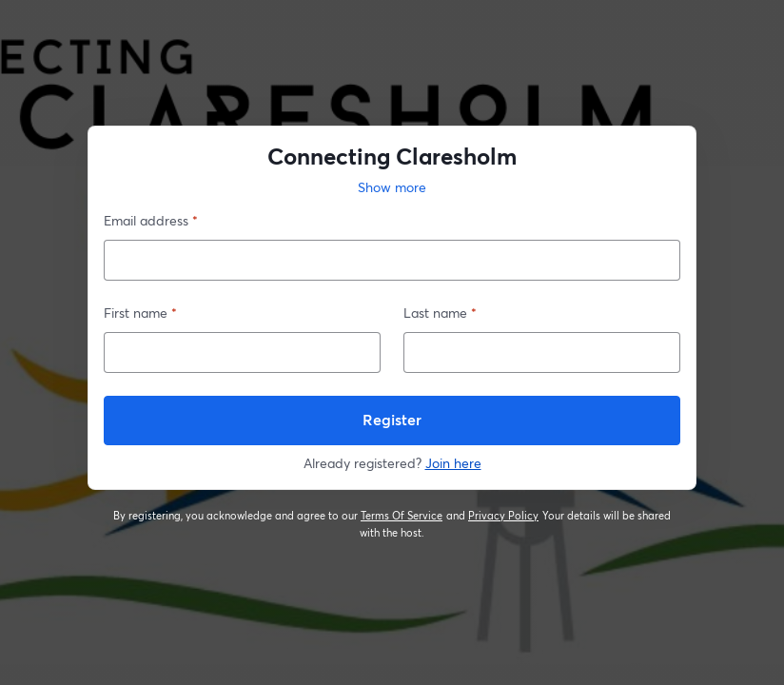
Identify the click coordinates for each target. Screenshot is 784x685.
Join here (453, 463)
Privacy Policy (504, 516)
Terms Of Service (402, 516)
